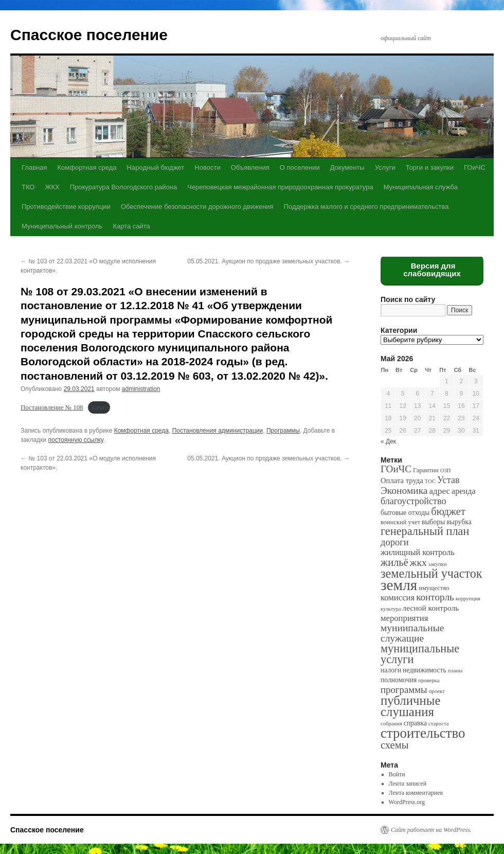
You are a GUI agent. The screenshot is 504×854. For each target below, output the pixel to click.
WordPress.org (407, 802)
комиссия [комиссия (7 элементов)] (398, 598)
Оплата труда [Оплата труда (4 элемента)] (402, 481)
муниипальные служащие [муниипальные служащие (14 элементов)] (412, 633)
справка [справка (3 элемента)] (415, 723)
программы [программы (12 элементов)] (404, 690)
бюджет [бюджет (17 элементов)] (448, 511)
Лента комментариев (416, 793)
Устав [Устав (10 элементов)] (448, 480)
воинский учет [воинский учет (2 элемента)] (400, 522)
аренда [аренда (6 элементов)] (464, 491)
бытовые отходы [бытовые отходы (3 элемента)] (405, 513)
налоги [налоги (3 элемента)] (391, 670)
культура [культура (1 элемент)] (391, 609)
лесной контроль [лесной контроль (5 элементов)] (431, 608)
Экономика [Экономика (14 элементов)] (404, 491)
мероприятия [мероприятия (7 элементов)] (404, 618)
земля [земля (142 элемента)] (399, 585)
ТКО (28, 187)
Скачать (99, 407)
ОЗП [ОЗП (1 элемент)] (446, 470)
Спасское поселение (89, 35)
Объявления (250, 167)
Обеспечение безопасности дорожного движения (197, 207)
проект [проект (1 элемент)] (437, 691)
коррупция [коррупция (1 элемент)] (468, 599)
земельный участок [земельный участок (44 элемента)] (431, 573)
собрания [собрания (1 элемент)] (391, 724)
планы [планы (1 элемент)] (455, 671)
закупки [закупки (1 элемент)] (438, 564)
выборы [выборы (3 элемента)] (433, 522)
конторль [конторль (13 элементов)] (435, 597)
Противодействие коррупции (66, 207)
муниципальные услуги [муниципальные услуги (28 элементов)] (420, 654)
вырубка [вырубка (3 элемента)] (459, 522)
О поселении (300, 167)
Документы (347, 167)
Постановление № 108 (52, 407)
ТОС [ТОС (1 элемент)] (430, 481)
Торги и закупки (430, 167)
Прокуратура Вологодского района (123, 187)
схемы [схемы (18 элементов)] (394, 745)
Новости (207, 167)
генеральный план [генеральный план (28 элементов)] (425, 531)
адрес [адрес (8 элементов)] (439, 491)
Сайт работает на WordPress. (431, 830)
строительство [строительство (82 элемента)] (423, 733)
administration (141, 389)
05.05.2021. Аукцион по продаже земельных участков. (268, 261)
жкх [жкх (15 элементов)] (418, 562)
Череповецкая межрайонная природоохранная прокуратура (280, 187)
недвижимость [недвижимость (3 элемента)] (425, 670)
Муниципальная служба (421, 187)
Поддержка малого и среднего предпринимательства (366, 207)
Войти (397, 774)
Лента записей (408, 784)
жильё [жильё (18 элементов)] (394, 562)
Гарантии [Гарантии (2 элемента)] (426, 470)
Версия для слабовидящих (432, 270)
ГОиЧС (475, 167)
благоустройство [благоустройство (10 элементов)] (413, 501)
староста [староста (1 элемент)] (438, 724)
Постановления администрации (218, 431)
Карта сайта (131, 226)
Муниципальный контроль (62, 226)
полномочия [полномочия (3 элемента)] (399, 680)
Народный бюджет (156, 167)
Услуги (385, 167)
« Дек (388, 441)
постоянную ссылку (76, 440)
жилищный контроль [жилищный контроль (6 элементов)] (418, 552)
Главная (34, 167)
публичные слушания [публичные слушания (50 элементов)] (410, 706)
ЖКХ (52, 187)
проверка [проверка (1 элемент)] (429, 680)
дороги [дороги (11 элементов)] (395, 542)
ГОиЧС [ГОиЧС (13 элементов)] (396, 469)
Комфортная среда (87, 167)
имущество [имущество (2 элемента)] (434, 588)
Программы (283, 431)
